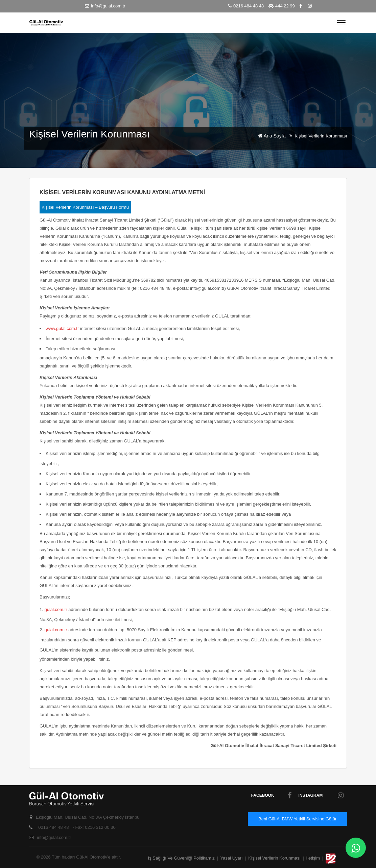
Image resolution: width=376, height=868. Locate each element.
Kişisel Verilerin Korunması (274, 858)
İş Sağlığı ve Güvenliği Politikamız (181, 858)
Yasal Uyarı (232, 858)
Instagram (321, 795)
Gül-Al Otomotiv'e (94, 857)
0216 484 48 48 (246, 6)
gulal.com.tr (56, 609)
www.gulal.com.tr (62, 328)
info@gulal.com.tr (105, 6)
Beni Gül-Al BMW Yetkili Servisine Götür (297, 819)
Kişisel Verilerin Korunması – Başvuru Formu (85, 207)
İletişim (314, 858)
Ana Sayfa (277, 136)
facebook (272, 795)
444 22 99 (282, 6)
